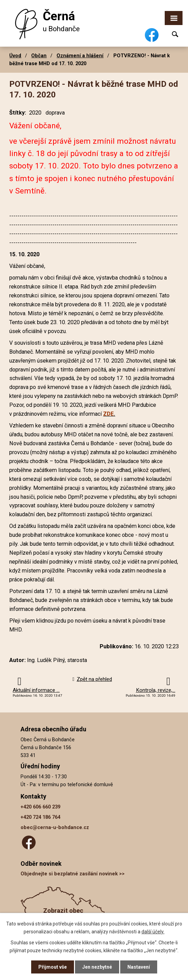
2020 (35, 113)
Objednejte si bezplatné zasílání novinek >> (73, 874)
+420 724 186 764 (40, 817)
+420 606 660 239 (40, 807)
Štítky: (18, 113)
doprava (55, 113)
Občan (39, 56)
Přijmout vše (53, 967)
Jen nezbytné (97, 967)
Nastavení (139, 967)
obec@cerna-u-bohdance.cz (55, 828)
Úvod (15, 56)
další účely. (153, 931)
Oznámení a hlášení (80, 56)
